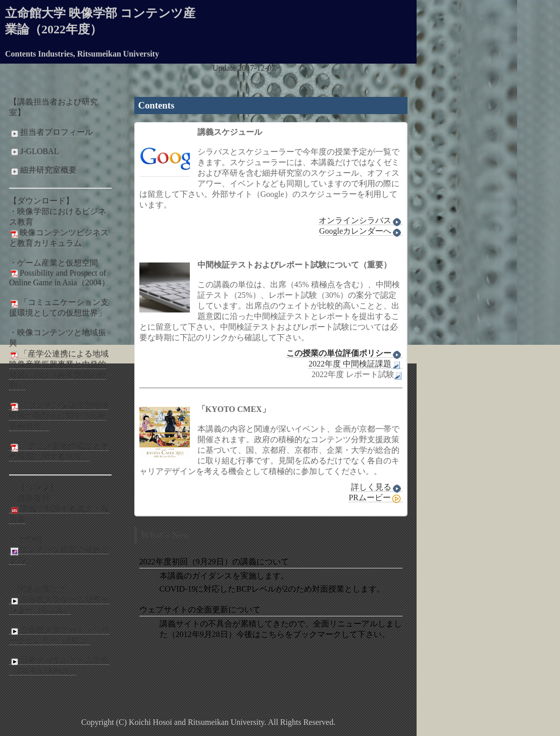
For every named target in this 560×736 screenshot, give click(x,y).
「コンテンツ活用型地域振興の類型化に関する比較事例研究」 (59, 416)
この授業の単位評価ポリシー (344, 353)
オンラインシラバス (361, 221)
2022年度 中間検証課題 (355, 364)
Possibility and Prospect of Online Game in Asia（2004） (59, 278)
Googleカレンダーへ (361, 231)
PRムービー (375, 498)
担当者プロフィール (51, 132)
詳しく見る (377, 487)
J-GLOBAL (34, 151)
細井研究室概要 (43, 170)
